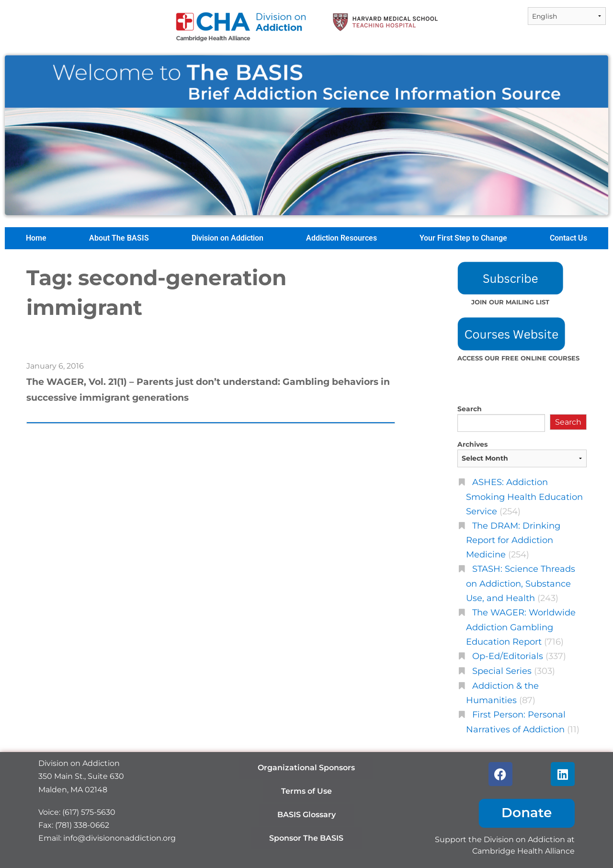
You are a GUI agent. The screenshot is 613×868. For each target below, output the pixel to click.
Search (470, 409)
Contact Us (568, 238)
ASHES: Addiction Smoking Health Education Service (524, 497)
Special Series (502, 671)
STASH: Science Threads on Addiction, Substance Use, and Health (521, 583)
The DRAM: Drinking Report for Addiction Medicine (513, 540)
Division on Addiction (227, 238)
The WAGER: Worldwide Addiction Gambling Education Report (521, 627)
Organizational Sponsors (306, 768)
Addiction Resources (341, 238)
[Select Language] (567, 16)
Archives (472, 444)
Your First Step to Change (463, 238)
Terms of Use (306, 791)
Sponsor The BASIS (306, 838)
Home (36, 238)
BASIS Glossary (306, 815)
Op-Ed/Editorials (508, 656)
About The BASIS (119, 238)
